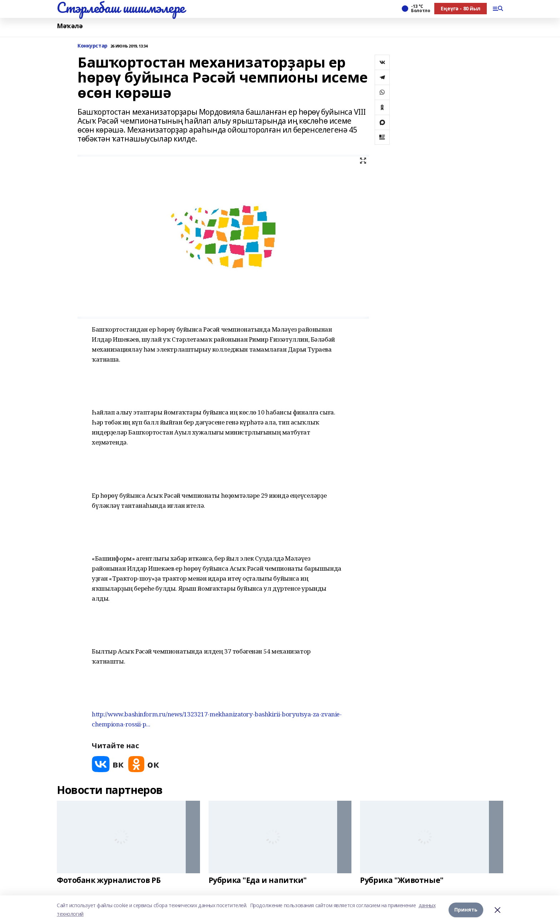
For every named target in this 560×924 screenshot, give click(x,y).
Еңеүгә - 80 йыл (461, 8)
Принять (466, 910)
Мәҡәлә (70, 26)
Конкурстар (92, 46)
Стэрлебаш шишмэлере (121, 8)
